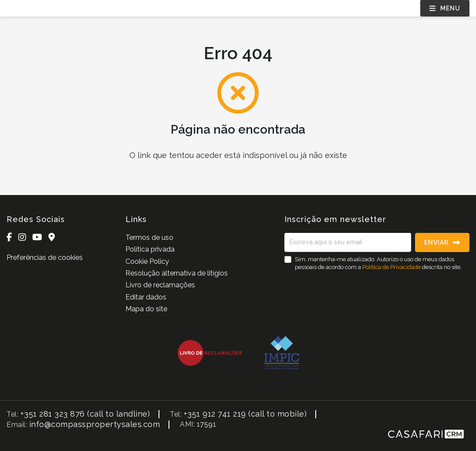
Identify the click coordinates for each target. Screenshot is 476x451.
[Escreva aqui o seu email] (348, 242)
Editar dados (146, 297)
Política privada (150, 249)
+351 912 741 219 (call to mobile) (245, 414)
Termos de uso (149, 237)
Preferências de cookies (45, 257)
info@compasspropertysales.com (95, 424)
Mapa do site (146, 309)
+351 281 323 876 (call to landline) (85, 414)
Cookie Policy (147, 261)
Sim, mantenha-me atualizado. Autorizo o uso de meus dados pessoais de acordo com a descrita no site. (378, 263)
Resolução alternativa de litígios (177, 273)
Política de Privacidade (392, 267)
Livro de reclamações (160, 285)
